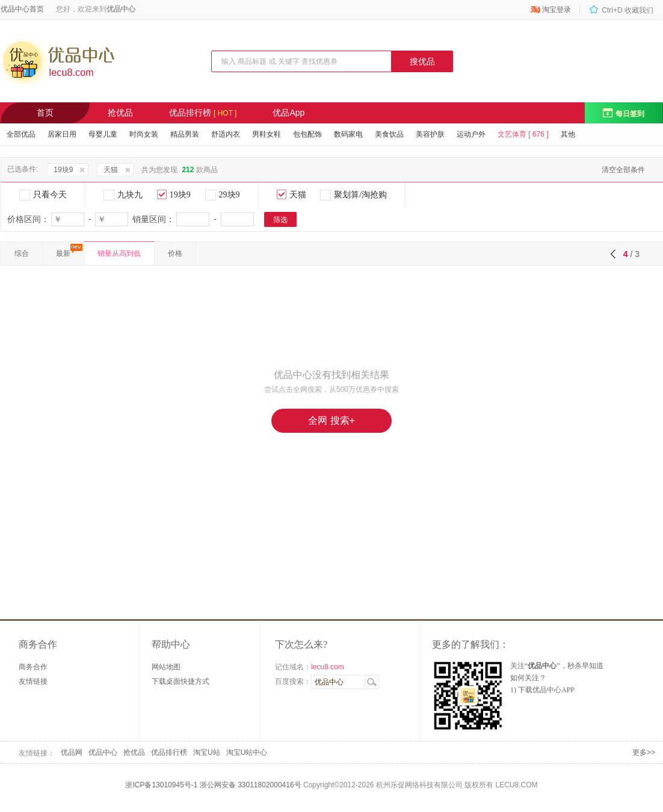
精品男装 (185, 134)
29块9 (223, 195)
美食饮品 (389, 134)
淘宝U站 (207, 752)
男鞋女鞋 (267, 134)
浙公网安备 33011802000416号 (251, 785)
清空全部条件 (623, 170)
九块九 (123, 195)
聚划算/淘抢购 (353, 195)
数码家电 (348, 134)
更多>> (644, 752)
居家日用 (62, 134)
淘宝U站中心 (247, 752)
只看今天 (43, 195)
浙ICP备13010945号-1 (161, 785)
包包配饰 (307, 134)
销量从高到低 (119, 253)
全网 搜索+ (331, 420)
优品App (288, 113)
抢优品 (120, 113)
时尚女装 (144, 134)
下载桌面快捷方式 (180, 681)
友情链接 (33, 681)
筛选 (280, 220)
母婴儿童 (103, 134)
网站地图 (166, 667)
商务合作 (33, 667)
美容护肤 (430, 134)
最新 (63, 253)
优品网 (72, 752)
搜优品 (422, 61)
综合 (22, 253)
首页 (45, 113)
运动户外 (471, 134)
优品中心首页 (22, 9)
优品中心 (103, 752)
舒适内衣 (226, 134)
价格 (175, 253)
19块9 (63, 170)
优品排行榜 (203, 113)
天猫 (111, 170)
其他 (568, 134)
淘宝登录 (551, 10)
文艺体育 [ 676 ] (523, 134)
